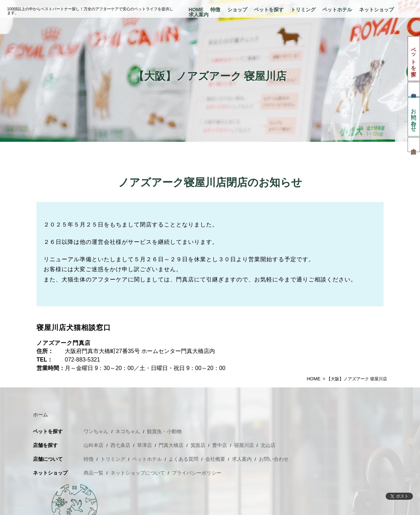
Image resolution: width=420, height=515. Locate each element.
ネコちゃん (128, 431)
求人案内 (199, 15)
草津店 (144, 445)
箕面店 (198, 445)
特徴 (215, 10)
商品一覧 (93, 473)
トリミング (303, 10)
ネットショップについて (138, 473)
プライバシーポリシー (197, 473)
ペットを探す (269, 10)
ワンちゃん (96, 431)
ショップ (237, 10)
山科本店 (93, 445)
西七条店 (120, 445)
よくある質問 (183, 459)
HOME (196, 10)
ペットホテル (337, 10)
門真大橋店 (171, 445)
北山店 (268, 445)
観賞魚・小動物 (164, 431)
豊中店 (220, 445)
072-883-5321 (83, 360)
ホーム (40, 415)
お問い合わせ (414, 117)
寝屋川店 (244, 445)
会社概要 (215, 459)
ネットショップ (376, 10)
